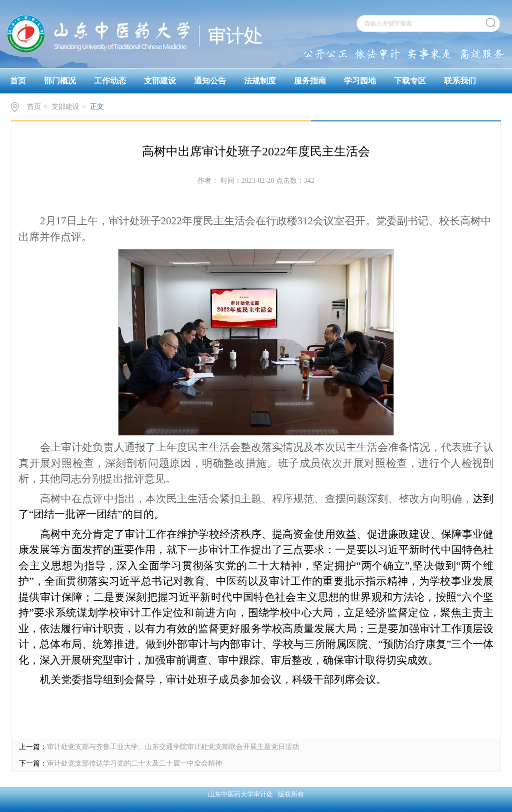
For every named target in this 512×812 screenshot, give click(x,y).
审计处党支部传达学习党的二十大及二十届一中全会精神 (134, 763)
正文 (97, 107)
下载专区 (410, 81)
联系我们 (460, 81)
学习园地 (360, 81)
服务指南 (310, 81)
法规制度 (260, 81)
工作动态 (110, 81)
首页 (18, 81)
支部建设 (160, 81)
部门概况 (60, 81)
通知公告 (210, 81)
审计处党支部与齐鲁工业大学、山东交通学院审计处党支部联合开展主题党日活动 (173, 747)
